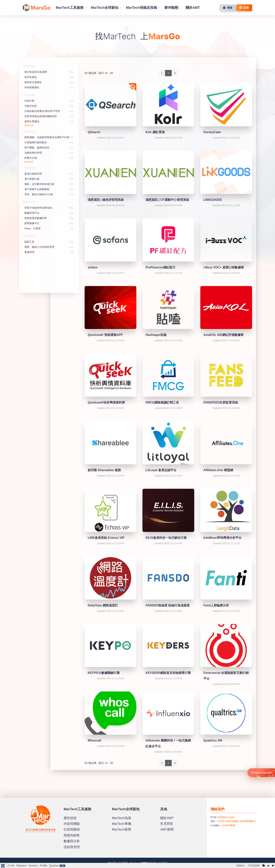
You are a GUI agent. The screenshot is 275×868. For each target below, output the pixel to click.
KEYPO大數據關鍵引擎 (104, 673)
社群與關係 (72, 830)
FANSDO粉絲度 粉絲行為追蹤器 (168, 605)
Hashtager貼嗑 (156, 335)
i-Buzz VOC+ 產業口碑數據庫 (224, 267)
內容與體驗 (72, 824)
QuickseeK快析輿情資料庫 (106, 402)
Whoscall (94, 740)
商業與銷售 (72, 835)
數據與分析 (72, 841)
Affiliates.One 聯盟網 (218, 470)
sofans (93, 267)
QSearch (94, 132)
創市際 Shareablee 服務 (104, 470)
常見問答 (167, 824)
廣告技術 (70, 818)
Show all (29, 125)
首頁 (37, 8)
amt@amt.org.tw (226, 817)
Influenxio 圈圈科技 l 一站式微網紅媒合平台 (168, 743)
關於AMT (193, 8)
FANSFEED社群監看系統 (221, 402)
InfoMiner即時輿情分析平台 (222, 538)
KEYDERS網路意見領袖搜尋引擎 (168, 673)
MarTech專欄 (121, 824)
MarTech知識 (121, 818)
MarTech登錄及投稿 (141, 8)
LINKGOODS (213, 200)
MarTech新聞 (121, 830)
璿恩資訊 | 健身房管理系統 (106, 200)
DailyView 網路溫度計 (103, 605)
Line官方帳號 (228, 825)
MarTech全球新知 (105, 8)
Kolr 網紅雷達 (155, 132)
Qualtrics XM (213, 740)
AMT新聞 (167, 830)
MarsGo (30, 807)
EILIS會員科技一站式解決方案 (166, 538)
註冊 (244, 8)
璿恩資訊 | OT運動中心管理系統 (167, 200)
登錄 (228, 8)
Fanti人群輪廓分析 (216, 605)
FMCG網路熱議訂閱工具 (162, 402)
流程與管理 (72, 847)
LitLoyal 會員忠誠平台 (161, 470)
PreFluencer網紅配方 (160, 267)
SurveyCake (212, 132)
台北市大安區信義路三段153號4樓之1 (237, 821)
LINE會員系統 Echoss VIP (106, 538)
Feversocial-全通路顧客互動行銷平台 (226, 676)
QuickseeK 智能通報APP (105, 335)
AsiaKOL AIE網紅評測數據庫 (223, 335)
